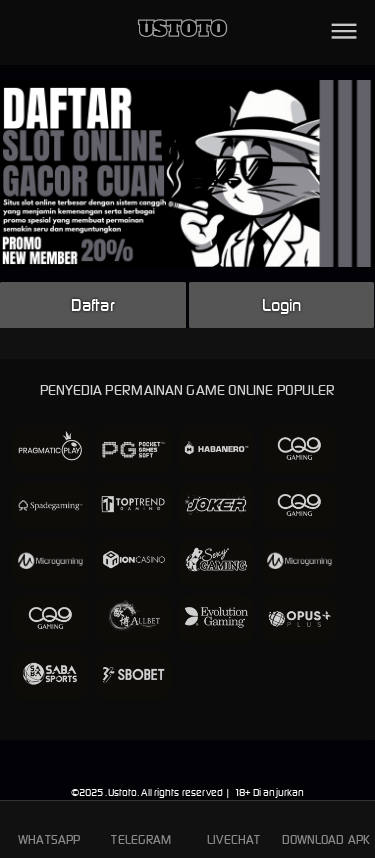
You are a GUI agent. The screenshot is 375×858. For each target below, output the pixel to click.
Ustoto (123, 792)
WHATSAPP (49, 828)
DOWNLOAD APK (326, 828)
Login (282, 305)
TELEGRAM (141, 828)
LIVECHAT (233, 828)
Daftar (93, 305)
